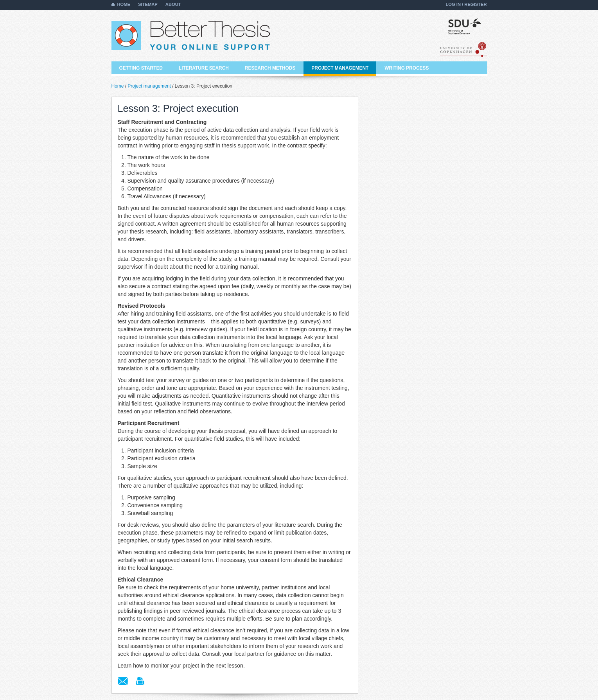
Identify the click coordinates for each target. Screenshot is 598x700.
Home (124, 4)
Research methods (270, 68)
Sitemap (148, 4)
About (173, 4)
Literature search (204, 68)
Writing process (407, 68)
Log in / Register (466, 4)
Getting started (141, 68)
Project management (340, 68)
